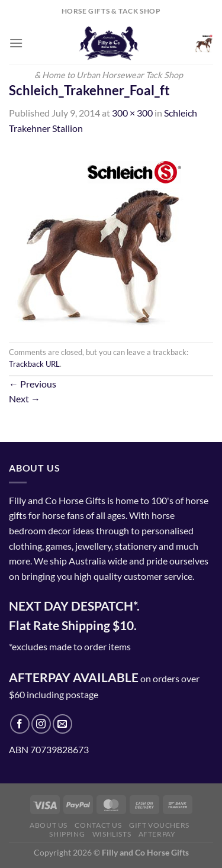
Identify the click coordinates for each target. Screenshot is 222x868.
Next (25, 398)
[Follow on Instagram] (41, 724)
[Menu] (16, 43)
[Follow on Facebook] (20, 724)
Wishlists (112, 834)
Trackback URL (34, 364)
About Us (49, 825)
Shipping (67, 834)
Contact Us (98, 825)
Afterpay (157, 834)
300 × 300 (132, 113)
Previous (33, 384)
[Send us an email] (62, 724)
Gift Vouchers (159, 825)
